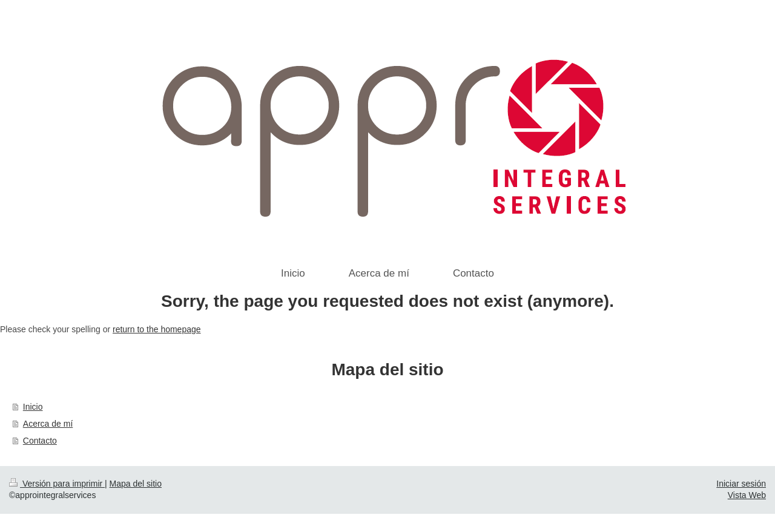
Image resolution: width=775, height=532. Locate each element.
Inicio (33, 407)
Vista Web (747, 495)
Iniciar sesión (741, 484)
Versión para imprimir (57, 484)
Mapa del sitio (136, 484)
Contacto (40, 441)
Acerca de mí (48, 424)
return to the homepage (157, 329)
